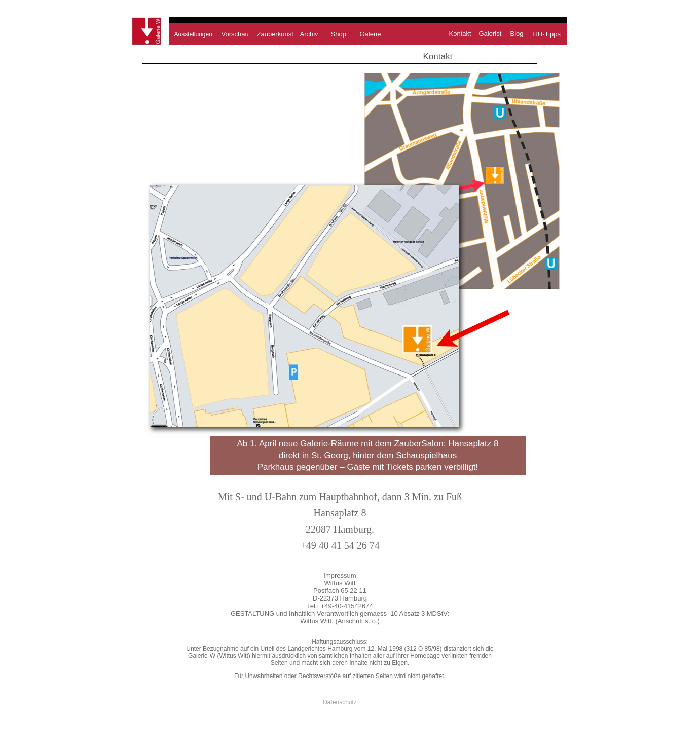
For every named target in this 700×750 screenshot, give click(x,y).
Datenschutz (340, 702)
